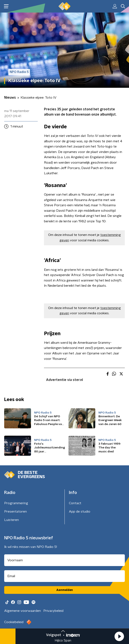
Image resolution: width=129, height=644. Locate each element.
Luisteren (12, 520)
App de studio (80, 512)
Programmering (16, 503)
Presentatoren (15, 512)
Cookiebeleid (14, 622)
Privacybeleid (53, 611)
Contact (75, 503)
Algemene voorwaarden (23, 611)
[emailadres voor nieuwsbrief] (64, 576)
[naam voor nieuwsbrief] (64, 560)
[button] (119, 636)
